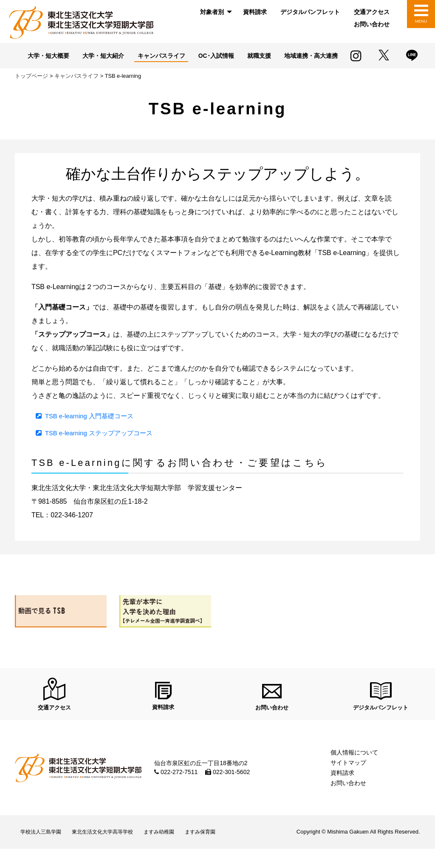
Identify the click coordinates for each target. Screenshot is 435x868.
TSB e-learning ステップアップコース (103, 446)
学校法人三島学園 (44, 850)
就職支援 (299, 56)
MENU (421, 21)
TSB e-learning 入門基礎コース (92, 429)
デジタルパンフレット (310, 12)
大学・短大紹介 (134, 56)
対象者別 (212, 12)
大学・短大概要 (75, 56)
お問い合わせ (372, 24)
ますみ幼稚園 (176, 850)
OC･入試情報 (254, 56)
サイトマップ (348, 779)
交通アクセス (372, 12)
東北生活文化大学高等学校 (113, 850)
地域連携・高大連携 (183, 69)
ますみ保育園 (223, 850)
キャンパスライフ (195, 56)
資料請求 (255, 12)
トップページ (31, 89)
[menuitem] (215, 12)
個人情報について (354, 769)
